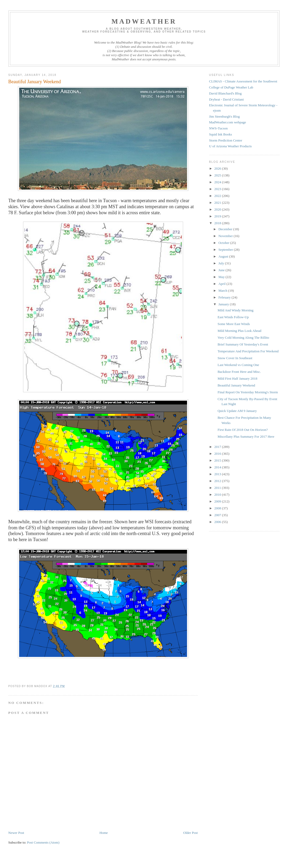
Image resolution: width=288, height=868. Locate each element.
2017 (218, 447)
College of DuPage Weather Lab (231, 87)
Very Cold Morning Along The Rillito (243, 338)
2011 (218, 488)
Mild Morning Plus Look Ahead (239, 331)
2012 (218, 481)
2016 (218, 454)
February (225, 297)
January (224, 304)
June (222, 270)
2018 (218, 223)
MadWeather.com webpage (228, 122)
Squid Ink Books (220, 134)
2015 (218, 460)
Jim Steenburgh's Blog (224, 116)
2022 (218, 196)
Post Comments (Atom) (43, 842)
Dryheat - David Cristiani (226, 99)
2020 (218, 209)
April (223, 284)
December (226, 229)
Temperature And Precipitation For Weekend (248, 351)
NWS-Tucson (218, 128)
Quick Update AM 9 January (237, 411)
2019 (218, 216)
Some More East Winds (234, 324)
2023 (218, 189)
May (222, 277)
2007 (218, 515)
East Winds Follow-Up (233, 317)
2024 (218, 182)
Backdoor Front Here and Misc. (239, 372)
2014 (218, 467)
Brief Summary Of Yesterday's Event (243, 344)
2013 (218, 474)
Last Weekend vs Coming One (238, 365)
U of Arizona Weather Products (230, 146)
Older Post (191, 833)
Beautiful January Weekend (236, 385)
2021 (218, 203)
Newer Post (16, 833)
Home (104, 833)
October (224, 243)
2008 (218, 508)
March (223, 291)
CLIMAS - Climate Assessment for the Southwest (243, 81)
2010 (218, 495)
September (226, 250)
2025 (218, 175)
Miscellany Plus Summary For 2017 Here (246, 436)
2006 (218, 522)
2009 (218, 501)
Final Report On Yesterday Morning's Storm (248, 392)
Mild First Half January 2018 (237, 378)
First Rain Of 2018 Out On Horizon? (242, 430)
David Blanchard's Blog (225, 93)
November (226, 236)
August (224, 256)
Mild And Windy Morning (235, 310)
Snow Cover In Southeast (235, 358)
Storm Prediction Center (226, 140)
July (222, 263)
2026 (218, 168)
